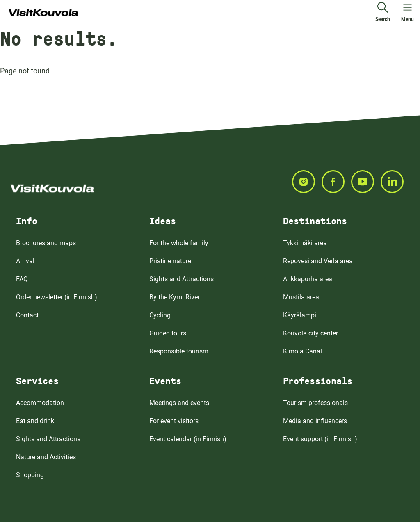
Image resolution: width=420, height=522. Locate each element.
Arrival (25, 261)
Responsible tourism (179, 351)
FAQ (22, 279)
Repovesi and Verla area (318, 261)
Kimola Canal (302, 351)
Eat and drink (35, 421)
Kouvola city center (310, 333)
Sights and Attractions (181, 279)
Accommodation (40, 403)
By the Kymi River (175, 297)
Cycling (160, 315)
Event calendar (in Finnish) (188, 439)
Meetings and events (179, 403)
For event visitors (174, 421)
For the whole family (179, 243)
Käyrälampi (300, 315)
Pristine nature (170, 261)
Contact (27, 315)
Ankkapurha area (308, 279)
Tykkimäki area (305, 243)
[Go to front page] (43, 13)
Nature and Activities (46, 457)
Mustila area (301, 297)
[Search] (383, 13)
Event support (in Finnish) (320, 439)
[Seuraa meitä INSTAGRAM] (307, 182)
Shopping (30, 475)
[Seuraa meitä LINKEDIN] (395, 182)
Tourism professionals (315, 403)
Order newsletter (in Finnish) (57, 297)
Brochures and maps (46, 243)
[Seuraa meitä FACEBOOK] (336, 182)
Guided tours (168, 333)
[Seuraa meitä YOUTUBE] (366, 182)
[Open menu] (407, 13)
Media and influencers (315, 421)
